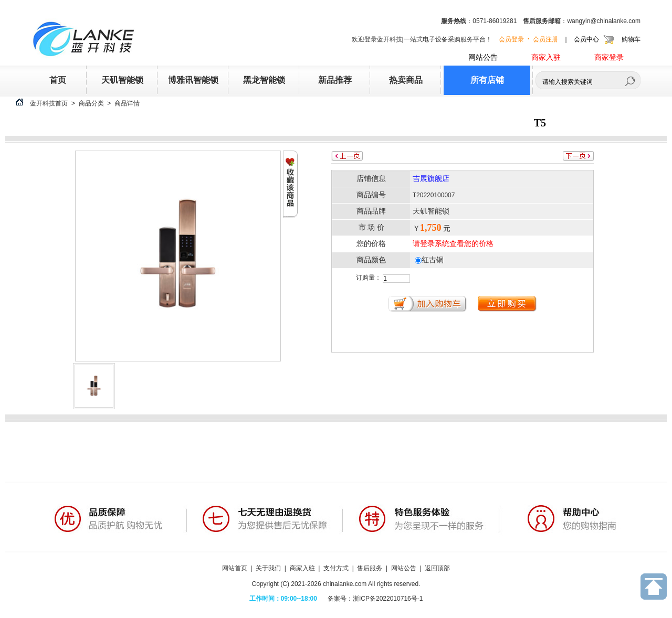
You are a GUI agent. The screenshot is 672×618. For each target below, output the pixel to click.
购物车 (631, 39)
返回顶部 (437, 568)
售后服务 (370, 568)
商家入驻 (546, 57)
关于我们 (268, 568)
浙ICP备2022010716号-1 (388, 599)
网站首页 (235, 568)
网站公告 (483, 57)
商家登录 (609, 57)
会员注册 (545, 39)
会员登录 (511, 39)
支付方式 (336, 568)
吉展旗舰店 (431, 179)
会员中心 (586, 39)
